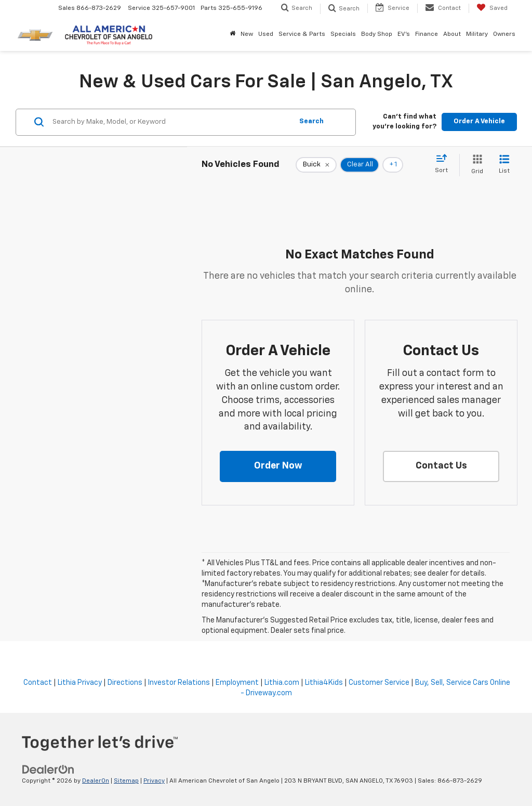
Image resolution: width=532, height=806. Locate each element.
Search (311, 121)
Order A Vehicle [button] (479, 121)
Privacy (154, 781)
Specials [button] (343, 34)
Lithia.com (282, 683)
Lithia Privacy (80, 683)
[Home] (232, 34)
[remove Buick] (316, 165)
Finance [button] (427, 34)
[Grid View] (475, 165)
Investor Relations (179, 683)
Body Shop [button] (377, 34)
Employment (237, 683)
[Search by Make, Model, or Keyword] (171, 122)
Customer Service (379, 683)
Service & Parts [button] (302, 34)
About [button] (452, 34)
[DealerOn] (48, 770)
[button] (278, 466)
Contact (38, 683)
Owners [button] (504, 34)
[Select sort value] (444, 164)
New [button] (247, 34)
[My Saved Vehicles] (492, 8)
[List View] (504, 165)
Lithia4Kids (324, 683)
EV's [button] (404, 34)
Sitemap (126, 781)
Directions (125, 683)
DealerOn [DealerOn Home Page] (96, 781)
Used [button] (266, 34)
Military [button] (477, 34)
